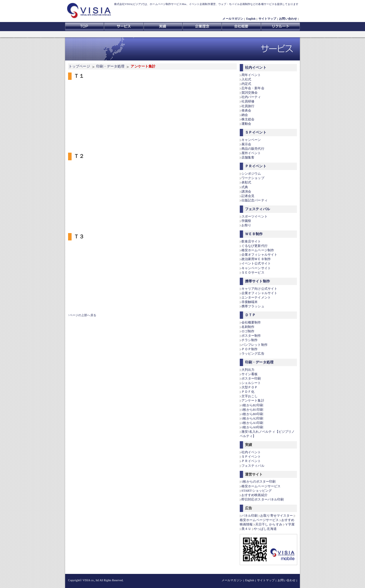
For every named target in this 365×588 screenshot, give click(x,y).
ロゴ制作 (248, 331)
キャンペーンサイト (256, 268)
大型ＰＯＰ (250, 387)
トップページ (79, 66)
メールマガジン (233, 19)
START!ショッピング (257, 491)
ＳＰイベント (256, 132)
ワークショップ (253, 178)
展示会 (246, 144)
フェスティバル (257, 209)
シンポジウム (251, 173)
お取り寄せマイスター (277, 515)
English (251, 19)
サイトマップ (267, 19)
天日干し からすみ (269, 524)
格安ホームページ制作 (258, 250)
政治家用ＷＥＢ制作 (256, 259)
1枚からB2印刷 (252, 405)
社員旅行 (248, 106)
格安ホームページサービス (261, 486)
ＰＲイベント (256, 166)
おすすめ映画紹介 (255, 495)
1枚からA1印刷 (252, 423)
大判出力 (248, 370)
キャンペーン (251, 140)
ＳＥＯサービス (253, 272)
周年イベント (251, 75)
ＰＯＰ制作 (250, 349)
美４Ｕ (246, 529)
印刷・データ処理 (110, 66)
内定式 (246, 84)
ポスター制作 (251, 336)
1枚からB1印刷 (252, 410)
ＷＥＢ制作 (254, 234)
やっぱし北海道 (265, 529)
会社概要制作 (251, 322)
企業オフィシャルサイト (259, 255)
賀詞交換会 (250, 92)
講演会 (246, 191)
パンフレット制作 (255, 345)
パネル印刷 (250, 515)
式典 (245, 187)
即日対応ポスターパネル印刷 (263, 499)
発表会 (246, 110)
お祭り (246, 225)
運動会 (246, 124)
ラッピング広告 (253, 353)
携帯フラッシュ (253, 306)
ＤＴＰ (250, 315)
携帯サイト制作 (257, 281)
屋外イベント (251, 153)
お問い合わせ (288, 19)
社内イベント (256, 68)
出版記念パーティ (255, 200)
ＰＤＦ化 (248, 392)
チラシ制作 (250, 340)
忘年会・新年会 (253, 88)
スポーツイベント (255, 216)
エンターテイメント (256, 297)
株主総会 (248, 119)
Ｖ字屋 (290, 524)
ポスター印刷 (251, 378)
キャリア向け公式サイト (259, 289)
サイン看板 (250, 374)
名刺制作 (248, 327)
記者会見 (248, 196)
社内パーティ (251, 97)
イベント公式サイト (256, 263)
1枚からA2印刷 (252, 418)
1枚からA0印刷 (252, 427)
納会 (245, 115)
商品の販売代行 (253, 149)
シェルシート (251, 383)
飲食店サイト (251, 241)
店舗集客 (248, 157)
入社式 (246, 79)
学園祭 (246, 221)
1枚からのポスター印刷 (259, 481)
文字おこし (250, 396)
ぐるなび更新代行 (255, 246)
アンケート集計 (253, 400)
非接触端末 (250, 302)
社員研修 (248, 101)
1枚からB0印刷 (252, 414)
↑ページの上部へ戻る (82, 315)
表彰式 (246, 182)
